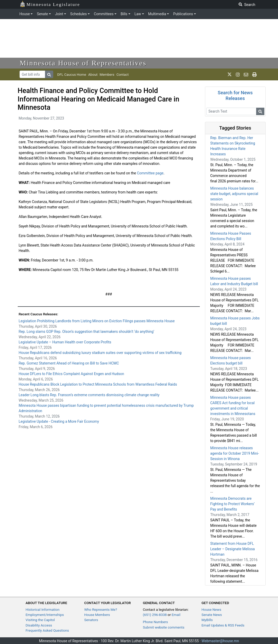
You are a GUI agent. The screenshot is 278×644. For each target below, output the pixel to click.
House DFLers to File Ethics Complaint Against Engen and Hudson (71, 374)
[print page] (254, 74)
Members (107, 74)
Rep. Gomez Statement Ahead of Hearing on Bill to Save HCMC (69, 363)
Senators (91, 620)
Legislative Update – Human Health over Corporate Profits (65, 342)
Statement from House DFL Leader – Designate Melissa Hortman (233, 549)
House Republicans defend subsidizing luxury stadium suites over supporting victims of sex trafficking (101, 353)
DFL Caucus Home (72, 74)
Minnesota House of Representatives (83, 63)
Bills (124, 14)
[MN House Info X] (230, 74)
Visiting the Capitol (40, 620)
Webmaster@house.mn (220, 641)
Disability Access (39, 625)
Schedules (78, 14)
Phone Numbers (155, 622)
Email (176, 615)
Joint (59, 14)
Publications (183, 14)
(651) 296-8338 (155, 615)
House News (212, 609)
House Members (97, 615)
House (25, 14)
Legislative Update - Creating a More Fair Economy (59, 421)
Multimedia (157, 14)
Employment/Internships (45, 615)
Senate (42, 14)
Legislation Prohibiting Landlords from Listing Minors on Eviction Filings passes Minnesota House (97, 321)
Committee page (150, 173)
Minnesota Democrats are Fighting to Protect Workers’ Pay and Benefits (233, 504)
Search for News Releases (235, 95)
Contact (123, 74)
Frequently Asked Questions (47, 630)
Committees (104, 14)
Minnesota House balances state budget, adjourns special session (234, 194)
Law (138, 14)
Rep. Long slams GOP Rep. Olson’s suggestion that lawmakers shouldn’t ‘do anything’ (87, 332)
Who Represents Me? (101, 609)
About (93, 74)
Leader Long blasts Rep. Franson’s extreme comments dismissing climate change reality (89, 395)
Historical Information (43, 609)
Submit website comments (164, 627)
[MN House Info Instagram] (238, 74)
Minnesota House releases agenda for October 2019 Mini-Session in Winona (235, 453)
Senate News (212, 615)
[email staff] (246, 74)
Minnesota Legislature (50, 4)
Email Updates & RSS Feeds (223, 625)
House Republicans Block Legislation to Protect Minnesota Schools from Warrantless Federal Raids (98, 384)
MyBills (207, 620)
